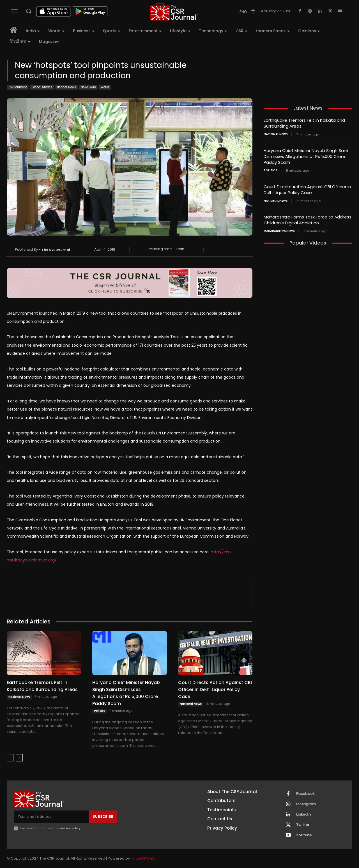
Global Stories (42, 87)
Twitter (303, 825)
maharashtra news (279, 231)
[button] (29, 11)
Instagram (306, 804)
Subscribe (103, 817)
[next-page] (19, 758)
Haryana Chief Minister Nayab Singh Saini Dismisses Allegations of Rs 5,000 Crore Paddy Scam (126, 693)
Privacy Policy (70, 828)
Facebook (305, 794)
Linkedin (303, 814)
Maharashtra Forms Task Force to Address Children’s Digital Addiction (308, 220)
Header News (66, 87)
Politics (100, 711)
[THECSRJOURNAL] (174, 12)
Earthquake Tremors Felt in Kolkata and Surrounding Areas (42, 686)
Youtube (304, 835)
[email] (51, 817)
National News (19, 697)
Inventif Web (144, 858)
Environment (18, 87)
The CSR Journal (56, 250)
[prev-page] (10, 758)
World (105, 87)
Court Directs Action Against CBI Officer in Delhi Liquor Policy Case (215, 689)
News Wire (88, 87)
